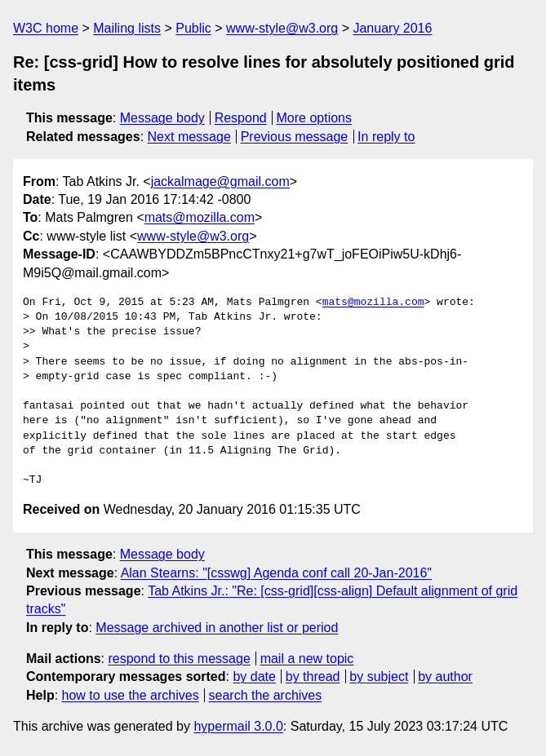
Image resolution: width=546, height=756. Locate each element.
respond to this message (179, 659)
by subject (379, 676)
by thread (313, 676)
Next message (189, 137)
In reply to (386, 137)
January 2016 (392, 28)
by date (254, 676)
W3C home (46, 28)
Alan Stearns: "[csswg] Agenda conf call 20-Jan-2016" (276, 573)
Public (193, 28)
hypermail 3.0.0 (238, 726)
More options (315, 118)
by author (445, 676)
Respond (241, 118)
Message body (162, 118)
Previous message (295, 137)
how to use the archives (131, 695)
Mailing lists (127, 28)
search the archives (266, 695)
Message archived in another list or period (217, 628)
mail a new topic (307, 659)
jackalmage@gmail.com (220, 181)
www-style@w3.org (282, 28)
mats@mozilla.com (200, 217)
